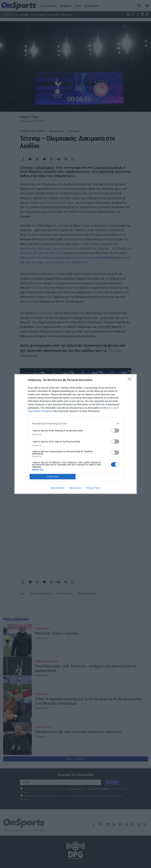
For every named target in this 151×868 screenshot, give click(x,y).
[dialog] (76, 434)
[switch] (115, 430)
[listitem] (76, 423)
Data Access (75, 488)
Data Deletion (58, 488)
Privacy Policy (93, 488)
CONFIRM (53, 477)
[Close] (131, 380)
